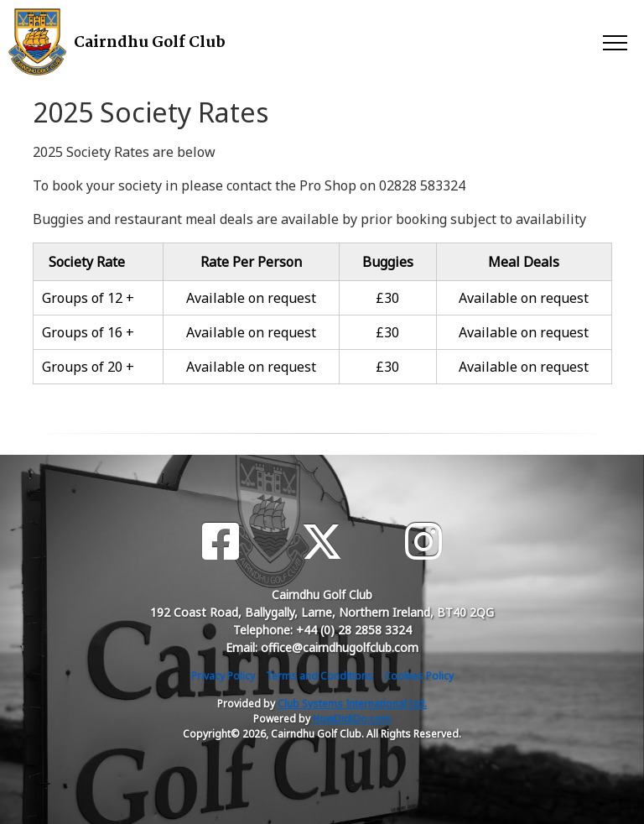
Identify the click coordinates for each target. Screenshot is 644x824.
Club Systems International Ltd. (352, 704)
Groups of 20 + (88, 367)
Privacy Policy (223, 676)
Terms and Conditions (319, 676)
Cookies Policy (419, 676)
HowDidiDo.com (352, 719)
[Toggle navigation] (614, 42)
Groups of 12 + (88, 298)
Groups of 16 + (88, 332)
